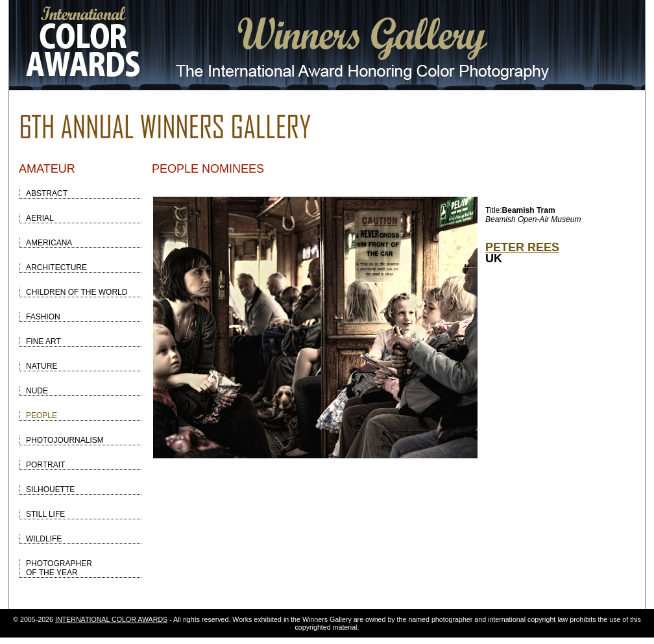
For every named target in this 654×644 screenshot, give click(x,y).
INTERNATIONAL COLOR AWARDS (111, 619)
